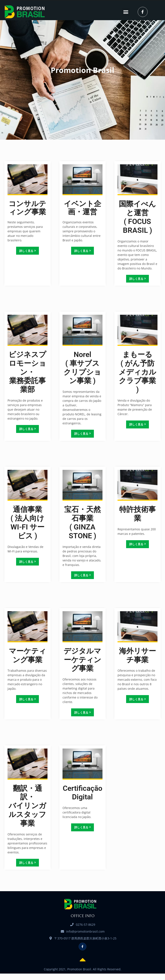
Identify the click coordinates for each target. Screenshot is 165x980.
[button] (126, 12)
